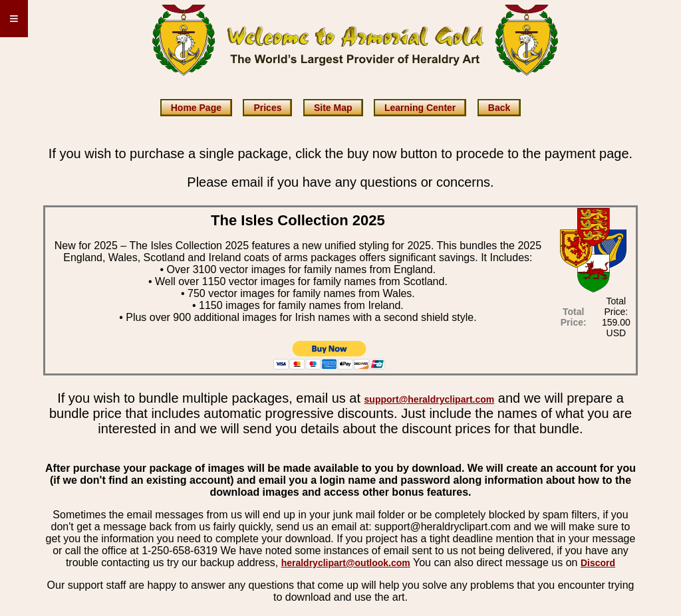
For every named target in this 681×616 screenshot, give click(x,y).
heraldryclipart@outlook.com (346, 563)
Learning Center (420, 108)
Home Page (196, 108)
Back (499, 108)
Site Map (333, 108)
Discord (598, 563)
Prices (267, 108)
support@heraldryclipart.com (430, 399)
